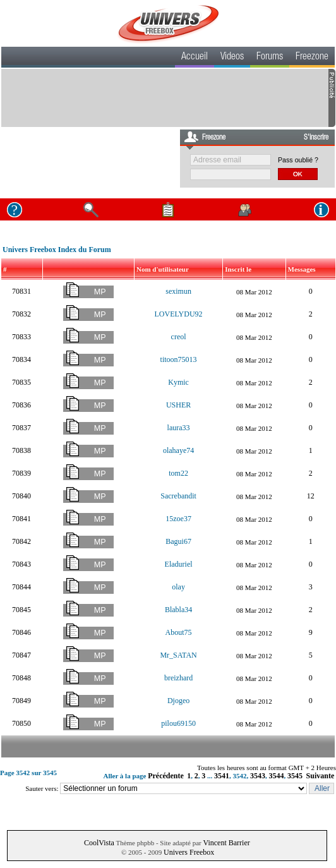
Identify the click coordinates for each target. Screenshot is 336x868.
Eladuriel (179, 564)
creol (179, 337)
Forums (270, 57)
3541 (222, 776)
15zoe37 (178, 519)
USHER (178, 405)
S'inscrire (316, 138)
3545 (295, 776)
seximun (178, 291)
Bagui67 (178, 541)
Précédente (166, 776)
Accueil (195, 57)
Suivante (321, 776)
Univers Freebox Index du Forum (57, 250)
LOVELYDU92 (179, 314)
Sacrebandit (178, 496)
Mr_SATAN (178, 655)
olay (178, 587)
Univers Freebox (189, 852)
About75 (179, 632)
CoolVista (99, 843)
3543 (258, 776)
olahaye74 (178, 450)
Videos (232, 57)
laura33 (179, 428)
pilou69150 (178, 723)
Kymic (178, 382)
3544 (277, 776)
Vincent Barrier (226, 843)
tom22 (178, 473)
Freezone (312, 57)
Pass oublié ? (298, 160)
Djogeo (178, 701)
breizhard (178, 678)
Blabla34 (178, 610)
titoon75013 (179, 359)
